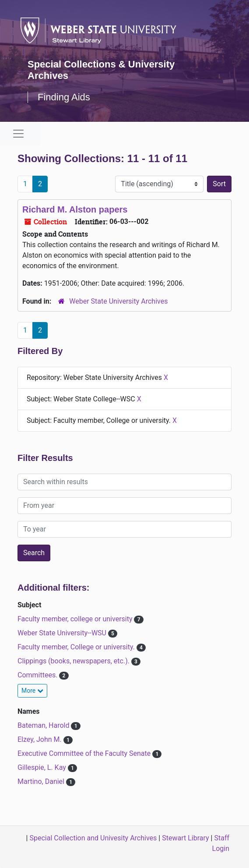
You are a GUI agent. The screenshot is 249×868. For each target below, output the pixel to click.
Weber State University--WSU (63, 633)
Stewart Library (185, 838)
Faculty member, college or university (76, 619)
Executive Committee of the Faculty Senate (85, 753)
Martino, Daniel (42, 781)
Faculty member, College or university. (77, 647)
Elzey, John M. (40, 739)
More (32, 691)
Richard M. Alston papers (75, 209)
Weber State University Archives (118, 301)
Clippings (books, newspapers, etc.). (74, 661)
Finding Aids (64, 97)
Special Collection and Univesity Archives (93, 838)
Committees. (38, 675)
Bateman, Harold (44, 725)
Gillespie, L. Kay (43, 767)
